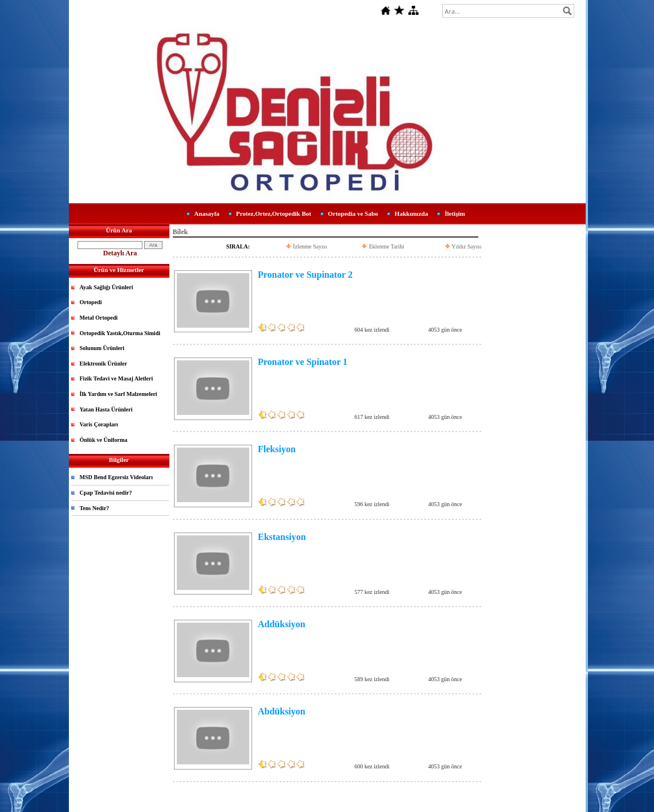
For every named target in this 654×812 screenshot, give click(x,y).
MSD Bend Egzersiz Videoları (117, 477)
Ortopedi (91, 302)
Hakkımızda (411, 213)
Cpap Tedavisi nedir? (106, 493)
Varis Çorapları (99, 424)
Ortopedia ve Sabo (353, 213)
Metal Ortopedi (99, 318)
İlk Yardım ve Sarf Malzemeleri (119, 394)
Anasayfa (207, 213)
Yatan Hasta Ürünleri (106, 409)
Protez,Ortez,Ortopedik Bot (274, 213)
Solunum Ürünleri (102, 348)
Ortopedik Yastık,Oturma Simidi (120, 333)
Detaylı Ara (120, 253)
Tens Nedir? (95, 508)
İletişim (454, 213)
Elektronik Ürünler (104, 364)
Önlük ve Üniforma (104, 440)
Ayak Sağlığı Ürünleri (107, 287)
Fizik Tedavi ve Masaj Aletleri (117, 378)
